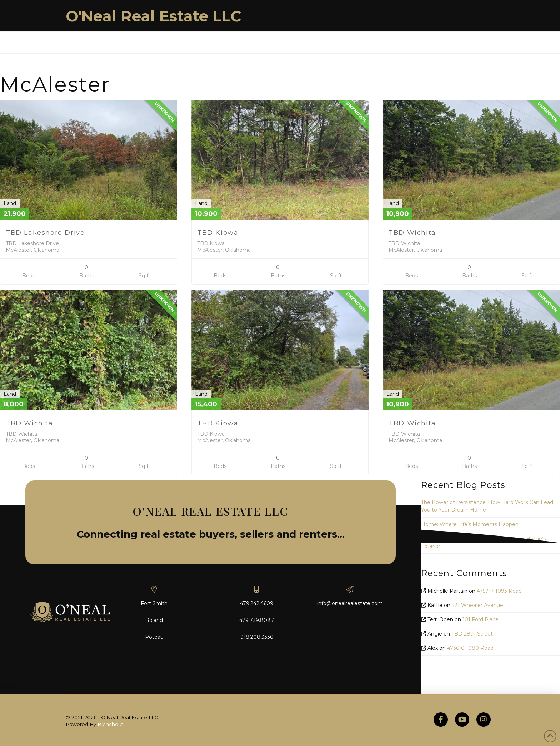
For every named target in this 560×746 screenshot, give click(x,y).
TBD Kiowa (218, 233)
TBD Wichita (412, 233)
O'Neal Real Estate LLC (154, 16)
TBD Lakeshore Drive (45, 233)
